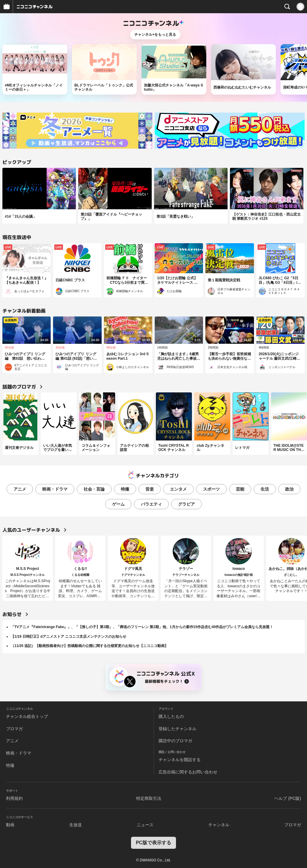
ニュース (145, 825)
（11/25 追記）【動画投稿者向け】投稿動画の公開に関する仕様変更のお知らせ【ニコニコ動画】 (89, 646)
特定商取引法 (149, 798)
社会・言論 (94, 489)
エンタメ (178, 489)
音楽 (150, 489)
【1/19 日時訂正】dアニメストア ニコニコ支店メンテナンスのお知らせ (69, 637)
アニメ (20, 489)
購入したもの (171, 716)
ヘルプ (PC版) (288, 798)
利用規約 (14, 798)
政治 (289, 489)
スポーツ (211, 489)
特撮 (125, 489)
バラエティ (151, 504)
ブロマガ (14, 729)
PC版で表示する (153, 843)
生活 (265, 489)
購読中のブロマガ (175, 741)
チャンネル (219, 825)
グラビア (186, 504)
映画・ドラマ (55, 489)
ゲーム (118, 504)
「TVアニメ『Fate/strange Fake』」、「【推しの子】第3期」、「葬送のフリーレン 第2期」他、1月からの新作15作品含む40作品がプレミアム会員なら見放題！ (142, 627)
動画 (10, 825)
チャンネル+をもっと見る (155, 35)
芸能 (240, 489)
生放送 (76, 825)
